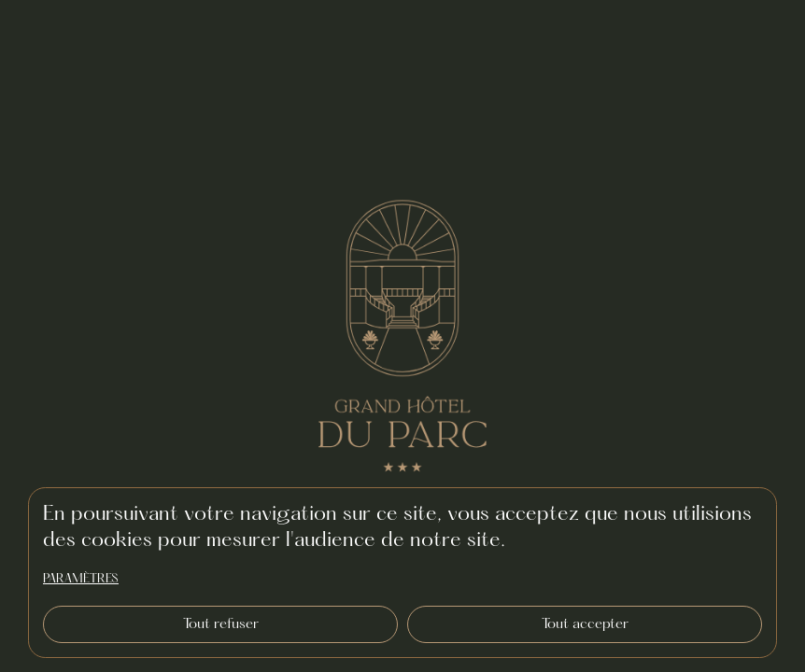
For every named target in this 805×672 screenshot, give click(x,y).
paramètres (81, 580)
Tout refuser (221, 624)
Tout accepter (585, 624)
